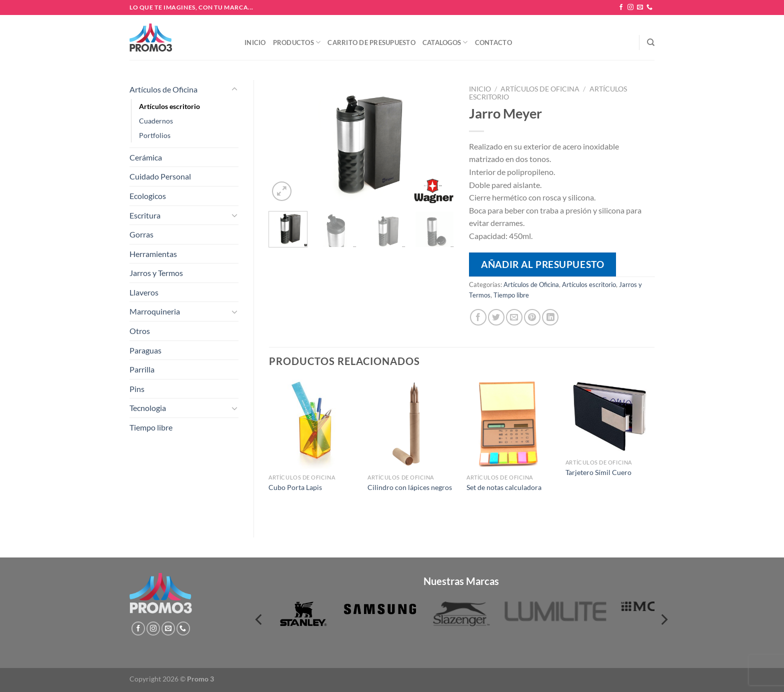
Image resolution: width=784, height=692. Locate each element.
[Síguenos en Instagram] (630, 7)
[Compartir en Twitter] (496, 317)
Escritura (145, 215)
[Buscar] (651, 42)
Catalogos (445, 42)
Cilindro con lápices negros (410, 487)
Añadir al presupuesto (542, 264)
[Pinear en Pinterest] (532, 317)
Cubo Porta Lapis (295, 487)
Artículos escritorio (169, 106)
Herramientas (153, 254)
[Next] (663, 620)
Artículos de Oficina (163, 89)
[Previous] (259, 620)
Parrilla (142, 369)
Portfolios (155, 135)
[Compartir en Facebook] (478, 317)
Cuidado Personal (160, 176)
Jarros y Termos (156, 273)
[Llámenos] (649, 7)
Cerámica (146, 157)
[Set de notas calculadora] (511, 424)
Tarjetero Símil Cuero (598, 472)
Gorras (141, 234)
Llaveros (144, 292)
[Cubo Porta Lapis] (313, 424)
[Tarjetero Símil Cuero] (610, 417)
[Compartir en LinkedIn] (550, 317)
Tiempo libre (151, 427)
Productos (297, 42)
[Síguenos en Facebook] (621, 7)
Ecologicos (148, 196)
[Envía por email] (514, 317)
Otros (140, 331)
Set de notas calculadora (504, 487)
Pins (137, 389)
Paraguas (145, 350)
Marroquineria (155, 311)
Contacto (493, 42)
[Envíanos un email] (640, 7)
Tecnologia (148, 408)
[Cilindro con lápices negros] (412, 424)
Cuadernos (156, 121)
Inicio (255, 42)
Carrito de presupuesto (371, 42)
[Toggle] (234, 89)
